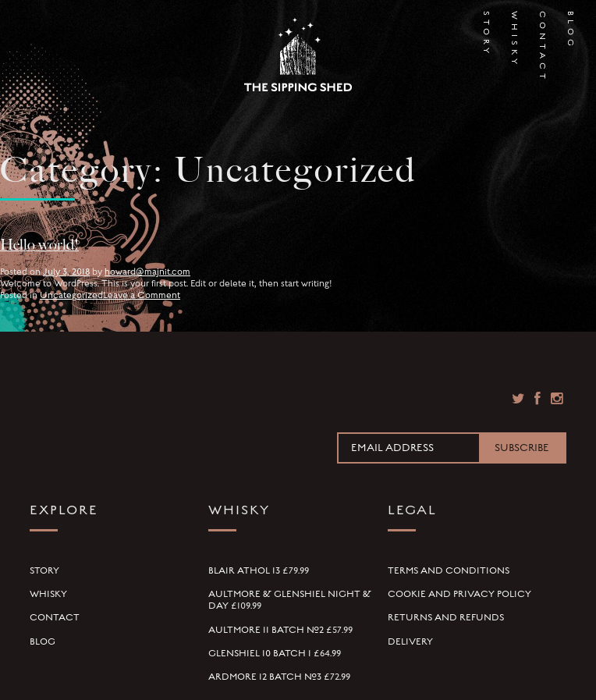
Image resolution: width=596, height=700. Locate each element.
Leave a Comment (142, 295)
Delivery (410, 641)
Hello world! (39, 245)
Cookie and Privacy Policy (459, 594)
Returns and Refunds (446, 617)
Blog (570, 25)
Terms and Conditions (449, 570)
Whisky (514, 25)
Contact (542, 25)
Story (486, 25)
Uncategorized (71, 295)
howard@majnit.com (147, 272)
